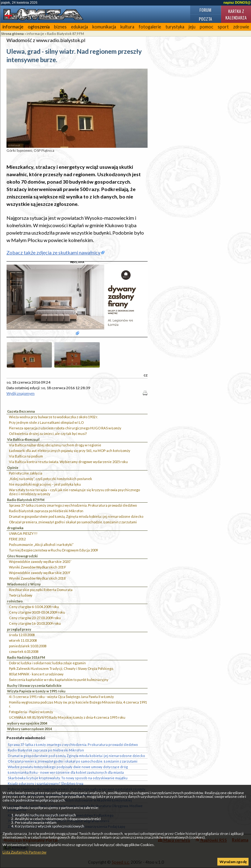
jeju (192, 27)
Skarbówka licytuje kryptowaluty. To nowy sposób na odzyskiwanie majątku (68, 778)
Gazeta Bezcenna (21, 411)
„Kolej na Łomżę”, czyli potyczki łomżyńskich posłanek (50, 479)
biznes (60, 27)
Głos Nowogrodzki (22, 556)
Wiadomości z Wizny (24, 584)
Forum (205, 10)
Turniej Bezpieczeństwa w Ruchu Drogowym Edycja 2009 (53, 550)
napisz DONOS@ (237, 2)
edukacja (79, 27)
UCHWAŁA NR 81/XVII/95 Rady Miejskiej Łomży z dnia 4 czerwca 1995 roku (67, 717)
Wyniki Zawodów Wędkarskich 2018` (38, 578)
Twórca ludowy (21, 595)
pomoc (207, 27)
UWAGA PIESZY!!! (23, 533)
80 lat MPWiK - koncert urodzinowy (36, 674)
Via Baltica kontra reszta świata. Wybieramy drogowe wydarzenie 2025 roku (68, 462)
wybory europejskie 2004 (27, 723)
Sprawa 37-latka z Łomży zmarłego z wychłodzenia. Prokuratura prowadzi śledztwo (73, 505)
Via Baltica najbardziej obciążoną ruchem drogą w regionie (55, 445)
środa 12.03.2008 (22, 635)
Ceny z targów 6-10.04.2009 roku (34, 607)
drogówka (15, 528)
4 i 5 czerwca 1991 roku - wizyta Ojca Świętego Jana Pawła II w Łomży (61, 697)
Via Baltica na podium (26, 456)
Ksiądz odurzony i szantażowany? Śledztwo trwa (46, 783)
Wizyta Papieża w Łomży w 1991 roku (36, 691)
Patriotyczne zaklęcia (26, 473)
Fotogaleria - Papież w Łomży (31, 712)
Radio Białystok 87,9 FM (65, 34)
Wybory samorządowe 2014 (29, 729)
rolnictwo (15, 601)
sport (223, 27)
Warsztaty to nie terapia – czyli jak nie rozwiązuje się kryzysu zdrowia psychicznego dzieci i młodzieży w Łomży (74, 492)
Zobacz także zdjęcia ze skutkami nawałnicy (53, 252)
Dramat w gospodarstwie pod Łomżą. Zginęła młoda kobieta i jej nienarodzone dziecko (76, 516)
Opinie (13, 468)
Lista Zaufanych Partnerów (24, 852)
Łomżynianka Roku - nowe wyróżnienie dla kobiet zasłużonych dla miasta (66, 772)
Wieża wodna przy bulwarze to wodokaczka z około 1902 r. (53, 417)
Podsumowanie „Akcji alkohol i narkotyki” (41, 545)
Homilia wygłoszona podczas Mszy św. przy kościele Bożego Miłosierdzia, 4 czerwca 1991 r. (78, 704)
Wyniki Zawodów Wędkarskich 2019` (38, 567)
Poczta (205, 19)
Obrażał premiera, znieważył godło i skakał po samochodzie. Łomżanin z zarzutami (73, 522)
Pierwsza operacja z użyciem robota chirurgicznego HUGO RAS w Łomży (65, 428)
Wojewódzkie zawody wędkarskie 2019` (40, 573)
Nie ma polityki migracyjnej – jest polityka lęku (45, 484)
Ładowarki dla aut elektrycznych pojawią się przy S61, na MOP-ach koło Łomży (70, 451)
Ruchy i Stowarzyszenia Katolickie (34, 685)
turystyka (175, 27)
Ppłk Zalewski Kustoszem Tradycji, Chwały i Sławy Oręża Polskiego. (61, 668)
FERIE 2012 (17, 539)
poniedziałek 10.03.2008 (28, 646)
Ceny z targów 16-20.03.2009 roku (35, 623)
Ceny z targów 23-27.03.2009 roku (35, 618)
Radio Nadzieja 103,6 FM (26, 657)
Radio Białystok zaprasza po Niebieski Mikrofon (46, 511)
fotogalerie (150, 27)
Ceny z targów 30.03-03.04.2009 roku (37, 612)
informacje (13, 27)
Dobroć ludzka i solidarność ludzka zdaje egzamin (47, 663)
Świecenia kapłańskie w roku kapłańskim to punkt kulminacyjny (59, 680)
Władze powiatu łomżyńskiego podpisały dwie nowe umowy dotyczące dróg (68, 767)
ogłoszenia (39, 27)
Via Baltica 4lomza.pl (23, 439)
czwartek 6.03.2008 (24, 651)
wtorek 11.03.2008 (23, 640)
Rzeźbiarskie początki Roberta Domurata (41, 590)
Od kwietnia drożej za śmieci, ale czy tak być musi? (48, 434)
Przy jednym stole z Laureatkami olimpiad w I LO (46, 422)
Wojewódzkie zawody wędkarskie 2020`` (40, 562)
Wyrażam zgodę (233, 862)
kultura (127, 27)
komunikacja (104, 27)
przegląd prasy (19, 629)
